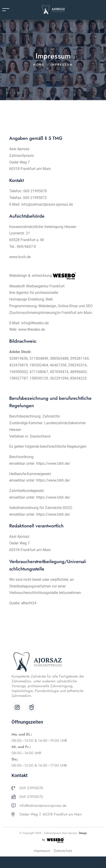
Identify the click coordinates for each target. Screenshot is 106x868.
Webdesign (47, 306)
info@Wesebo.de (35, 323)
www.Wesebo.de (32, 329)
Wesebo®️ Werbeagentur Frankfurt (37, 286)
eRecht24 (29, 603)
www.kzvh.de (20, 257)
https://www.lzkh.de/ (53, 463)
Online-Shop (68, 306)
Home (39, 65)
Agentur (22, 293)
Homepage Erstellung (27, 299)
